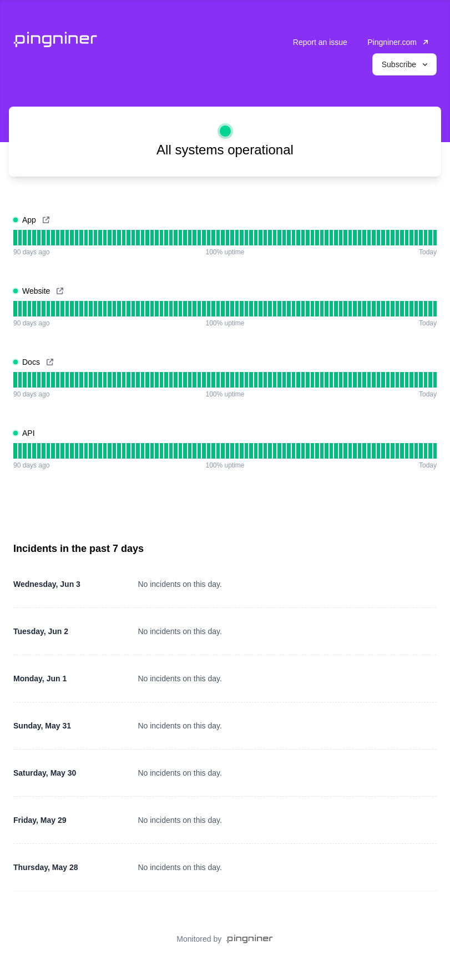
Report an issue (320, 42)
